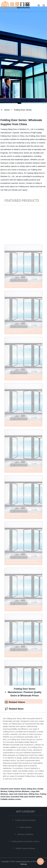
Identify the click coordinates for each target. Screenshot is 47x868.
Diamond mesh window (10, 789)
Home (7, 110)
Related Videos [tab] (15, 702)
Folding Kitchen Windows (19, 791)
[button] (39, 6)
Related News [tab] (14, 709)
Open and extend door (18, 794)
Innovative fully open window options (26, 797)
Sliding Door (34, 794)
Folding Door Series (23, 110)
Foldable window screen (11, 799)
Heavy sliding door (29, 789)
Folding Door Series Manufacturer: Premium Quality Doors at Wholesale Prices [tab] (23, 692)
